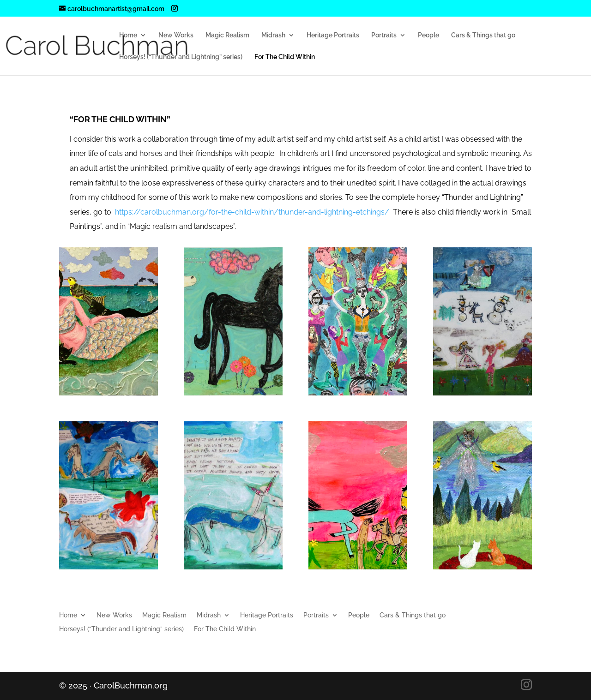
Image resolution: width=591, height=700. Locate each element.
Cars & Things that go (483, 35)
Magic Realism (227, 35)
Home (128, 35)
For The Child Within (285, 57)
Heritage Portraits (333, 35)
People (428, 35)
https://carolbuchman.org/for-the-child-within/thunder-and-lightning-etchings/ (252, 212)
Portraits (384, 35)
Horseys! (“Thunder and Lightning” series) (181, 57)
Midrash (273, 35)
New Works (176, 35)
